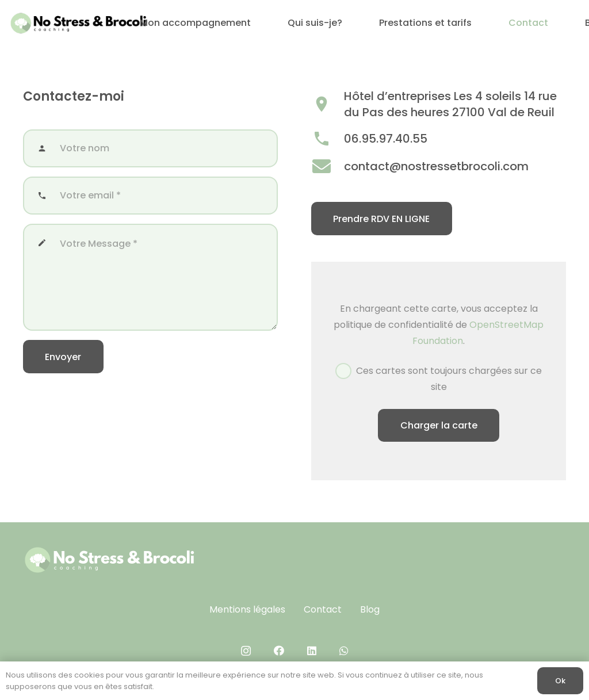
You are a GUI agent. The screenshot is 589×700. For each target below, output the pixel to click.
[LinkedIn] (312, 651)
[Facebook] (279, 651)
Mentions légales (247, 609)
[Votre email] (150, 196)
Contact (323, 609)
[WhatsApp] (344, 651)
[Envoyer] (63, 357)
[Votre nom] (150, 148)
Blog (370, 609)
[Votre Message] (150, 277)
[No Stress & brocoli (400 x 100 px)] (78, 23)
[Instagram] (246, 651)
